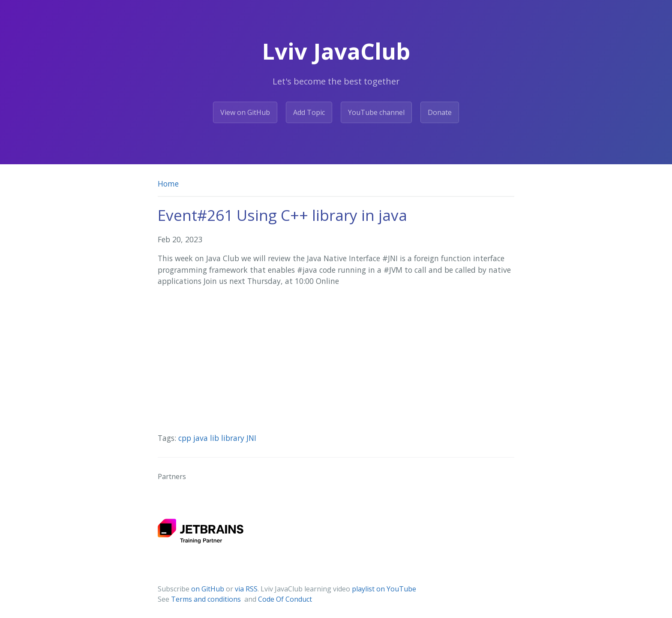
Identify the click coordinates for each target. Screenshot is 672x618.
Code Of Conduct (285, 599)
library (234, 438)
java (202, 438)
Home (168, 184)
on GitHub (208, 589)
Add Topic (309, 112)
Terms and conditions (207, 599)
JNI (251, 438)
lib (216, 438)
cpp (186, 438)
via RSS (246, 589)
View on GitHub (245, 112)
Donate (440, 112)
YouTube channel (376, 112)
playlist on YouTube (384, 589)
